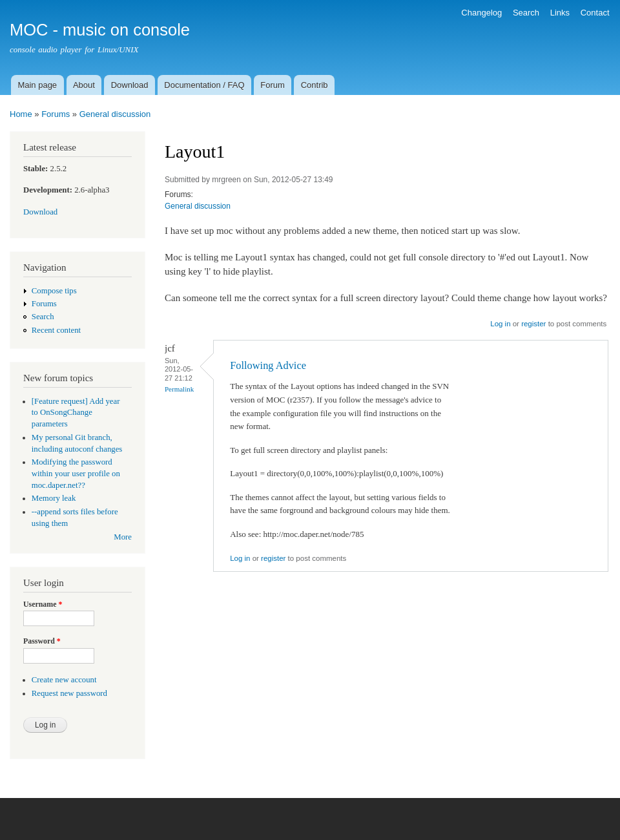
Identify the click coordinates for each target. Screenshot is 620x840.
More (123, 537)
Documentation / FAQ (204, 85)
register (533, 324)
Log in (500, 324)
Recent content (56, 330)
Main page (37, 85)
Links (560, 13)
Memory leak (54, 498)
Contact (595, 13)
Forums (56, 114)
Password (42, 641)
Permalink (179, 389)
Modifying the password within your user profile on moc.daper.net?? (76, 474)
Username (43, 604)
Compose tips (54, 291)
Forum (273, 85)
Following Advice (268, 365)
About (84, 85)
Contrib (315, 85)
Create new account (64, 680)
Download (130, 85)
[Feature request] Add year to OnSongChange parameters (76, 413)
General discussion (115, 114)
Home (21, 114)
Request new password (69, 693)
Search (526, 13)
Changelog (481, 13)
